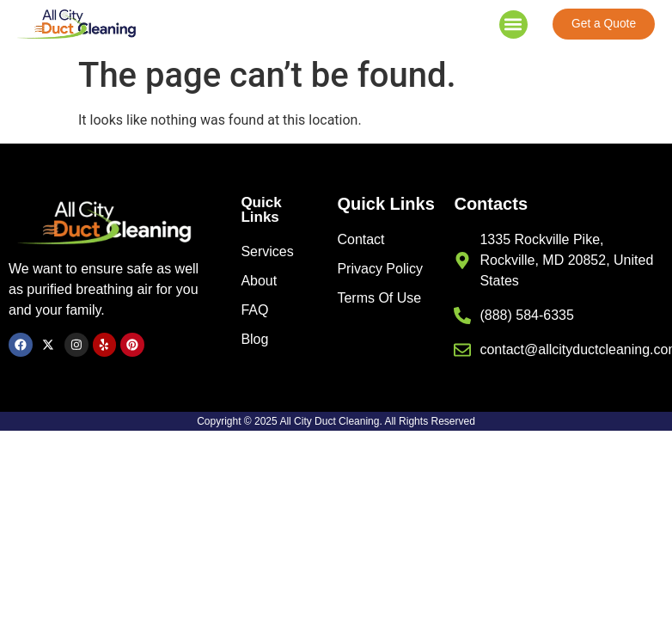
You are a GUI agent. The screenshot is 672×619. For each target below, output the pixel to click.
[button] (513, 25)
